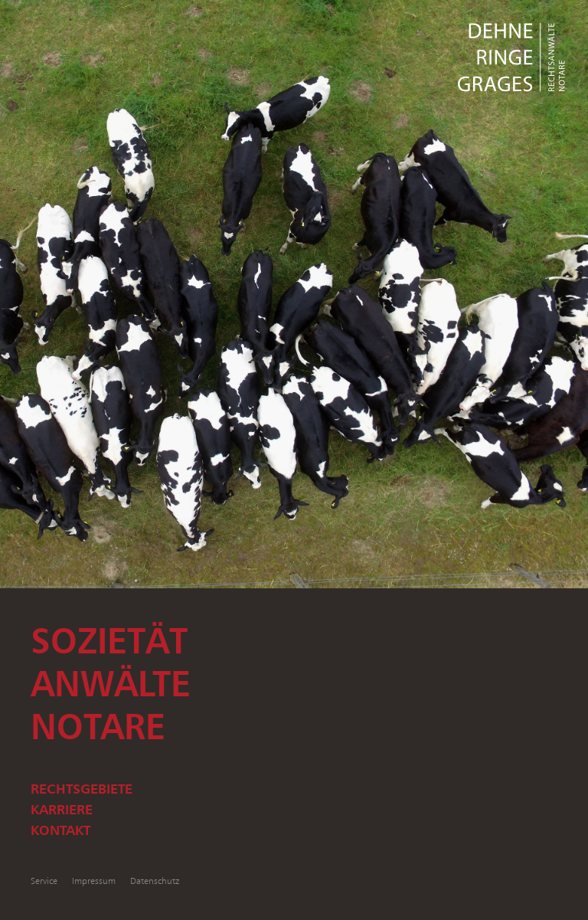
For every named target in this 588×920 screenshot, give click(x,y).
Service (44, 881)
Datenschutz (155, 881)
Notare (98, 726)
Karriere (62, 809)
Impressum (94, 881)
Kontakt (60, 830)
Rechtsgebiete (82, 788)
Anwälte (111, 683)
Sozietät (109, 640)
